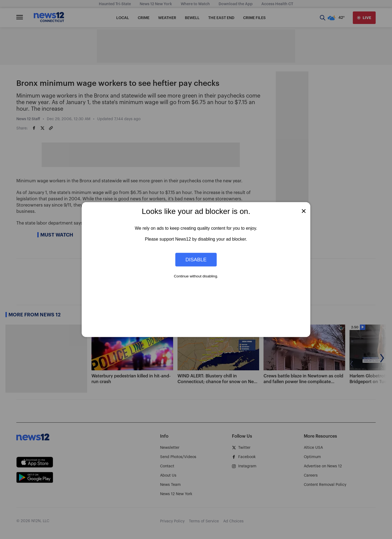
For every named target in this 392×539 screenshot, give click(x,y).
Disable (196, 260)
